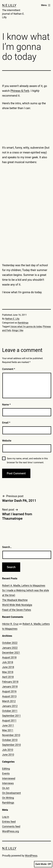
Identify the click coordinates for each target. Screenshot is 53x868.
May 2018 (8, 672)
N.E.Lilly (9, 5)
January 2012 (10, 706)
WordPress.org (11, 831)
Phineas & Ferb (20, 91)
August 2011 (9, 720)
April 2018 (8, 677)
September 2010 (11, 745)
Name (6, 405)
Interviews (8, 783)
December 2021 (11, 653)
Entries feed (9, 822)
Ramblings (23, 323)
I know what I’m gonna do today (26, 327)
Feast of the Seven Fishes (17, 610)
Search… (7, 547)
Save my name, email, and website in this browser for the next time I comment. (27, 460)
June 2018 (8, 667)
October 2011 (10, 711)
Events (6, 773)
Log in (6, 817)
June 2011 (8, 725)
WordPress (31, 856)
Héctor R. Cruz (10, 624)
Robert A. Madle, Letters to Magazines (24, 586)
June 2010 (8, 755)
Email (6, 423)
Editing (6, 769)
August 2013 (9, 696)
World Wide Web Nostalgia (17, 605)
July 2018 (8, 662)
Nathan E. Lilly (12, 319)
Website (7, 441)
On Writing (8, 798)
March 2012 (9, 701)
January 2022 (10, 648)
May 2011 (8, 730)
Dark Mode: (43, 864)
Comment (9, 369)
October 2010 (10, 740)
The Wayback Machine (15, 600)
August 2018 (9, 657)
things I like (18, 330)
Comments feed (11, 826)
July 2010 (8, 750)
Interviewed (9, 778)
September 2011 (11, 716)
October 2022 (10, 643)
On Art (6, 788)
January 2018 (10, 687)
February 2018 (10, 682)
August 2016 (9, 691)
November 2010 (11, 735)
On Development (11, 793)
